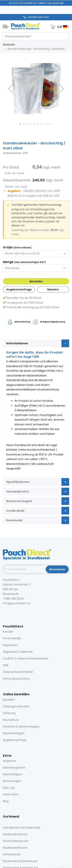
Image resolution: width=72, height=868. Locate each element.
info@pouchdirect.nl (17, 603)
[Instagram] (9, 612)
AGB (6, 665)
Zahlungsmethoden (16, 706)
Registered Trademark (18, 652)
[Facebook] (4, 612)
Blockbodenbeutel (15, 848)
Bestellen (36, 281)
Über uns (9, 788)
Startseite (9, 45)
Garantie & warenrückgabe (21, 727)
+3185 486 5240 (13, 599)
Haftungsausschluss (16, 679)
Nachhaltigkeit (12, 774)
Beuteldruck (11, 720)
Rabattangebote (14, 768)
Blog (6, 801)
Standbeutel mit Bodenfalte (22, 828)
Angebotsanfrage (19, 289)
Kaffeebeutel (12, 854)
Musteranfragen (14, 733)
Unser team (11, 794)
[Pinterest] (20, 612)
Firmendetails (12, 638)
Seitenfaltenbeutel (15, 841)
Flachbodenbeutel (15, 834)
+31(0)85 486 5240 (38, 17)
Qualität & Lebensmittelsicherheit (26, 658)
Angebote (10, 761)
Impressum (10, 645)
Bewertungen (12, 781)
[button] (11, 88)
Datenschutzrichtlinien (18, 672)
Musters (53, 289)
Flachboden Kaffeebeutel (20, 861)
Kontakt (8, 632)
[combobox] (36, 36)
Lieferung (9, 713)
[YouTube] (25, 612)
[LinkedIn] (14, 612)
